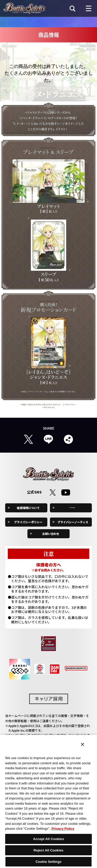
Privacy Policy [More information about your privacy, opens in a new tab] (63, 829)
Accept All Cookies (49, 839)
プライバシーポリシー (28, 522)
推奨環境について (28, 508)
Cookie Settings (73, 508)
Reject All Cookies (48, 850)
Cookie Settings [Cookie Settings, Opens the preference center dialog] (48, 862)
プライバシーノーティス (73, 522)
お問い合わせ (51, 534)
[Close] (83, 744)
